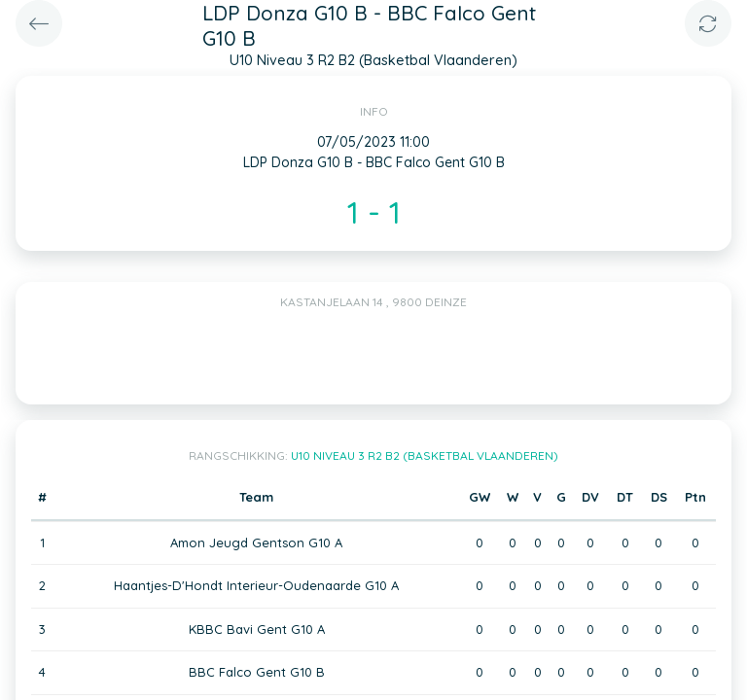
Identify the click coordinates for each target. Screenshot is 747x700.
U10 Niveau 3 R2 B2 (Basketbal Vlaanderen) (425, 455)
